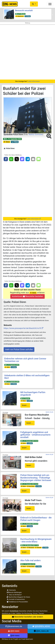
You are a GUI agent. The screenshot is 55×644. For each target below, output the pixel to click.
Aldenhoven (20, 16)
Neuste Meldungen (14, 592)
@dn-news (14, 631)
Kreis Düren (31, 486)
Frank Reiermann (27, 639)
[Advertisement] (27, 52)
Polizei (28, 16)
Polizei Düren (9, 148)
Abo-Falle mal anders (31, 560)
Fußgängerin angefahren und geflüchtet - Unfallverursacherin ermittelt (35, 435)
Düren (7, 142)
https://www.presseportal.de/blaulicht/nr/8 (22, 328)
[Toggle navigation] (50, 4)
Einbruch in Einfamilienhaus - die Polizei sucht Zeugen (36, 519)
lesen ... (25, 405)
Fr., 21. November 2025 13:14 (29, 524)
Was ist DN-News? (14, 595)
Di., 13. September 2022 (13, 139)
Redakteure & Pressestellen (17, 602)
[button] (34, 4)
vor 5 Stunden (25, 398)
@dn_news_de (41, 631)
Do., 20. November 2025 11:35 (30, 545)
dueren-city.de (49, 412)
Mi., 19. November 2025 (28, 564)
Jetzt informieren (34, 81)
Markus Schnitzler (36, 135)
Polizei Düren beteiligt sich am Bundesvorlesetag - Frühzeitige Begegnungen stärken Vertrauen (36, 478)
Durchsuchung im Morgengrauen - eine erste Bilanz (36, 540)
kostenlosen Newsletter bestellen (27, 296)
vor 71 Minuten (20, 14)
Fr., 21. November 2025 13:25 (29, 441)
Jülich (7, 367)
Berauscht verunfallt (24, 10)
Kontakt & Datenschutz (16, 599)
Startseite (11, 590)
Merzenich (30, 548)
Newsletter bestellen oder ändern (27, 617)
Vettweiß (38, 548)
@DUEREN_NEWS (41, 626)
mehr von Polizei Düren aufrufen (19, 349)
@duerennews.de (14, 626)
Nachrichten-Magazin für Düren (18, 597)
